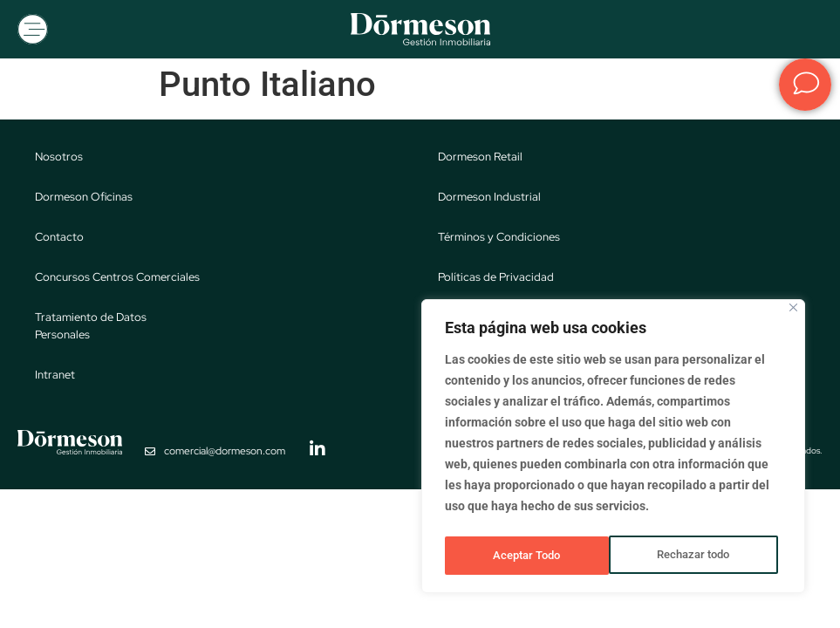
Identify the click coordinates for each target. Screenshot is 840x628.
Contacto (59, 239)
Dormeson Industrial (489, 198)
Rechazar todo (529, 556)
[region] (613, 449)
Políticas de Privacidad (496, 279)
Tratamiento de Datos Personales (91, 328)
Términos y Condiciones (499, 239)
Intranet (55, 376)
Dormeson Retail (480, 158)
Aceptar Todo (701, 556)
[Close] (793, 314)
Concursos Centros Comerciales (117, 279)
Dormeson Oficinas (84, 198)
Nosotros (59, 158)
